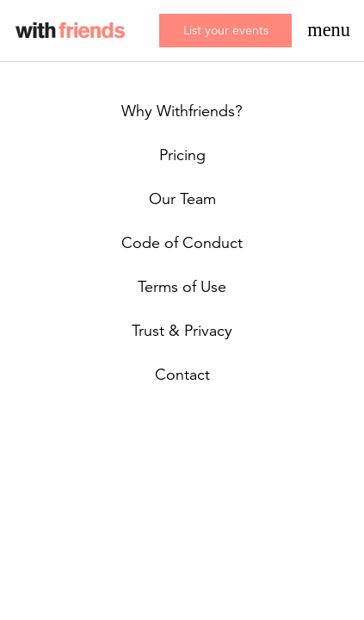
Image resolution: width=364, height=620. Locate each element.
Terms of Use (182, 287)
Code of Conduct (182, 243)
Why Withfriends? (182, 111)
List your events (226, 30)
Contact (182, 375)
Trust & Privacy (182, 331)
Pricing (182, 155)
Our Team (182, 199)
